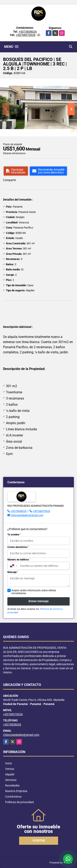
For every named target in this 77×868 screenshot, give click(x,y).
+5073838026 (28, 32)
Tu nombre (14, 535)
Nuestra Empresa (16, 791)
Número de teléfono (19, 560)
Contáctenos (13, 797)
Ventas (10, 769)
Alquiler (10, 774)
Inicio (9, 763)
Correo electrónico (18, 547)
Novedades (12, 785)
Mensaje (13, 572)
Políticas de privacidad (19, 802)
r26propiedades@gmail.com (27, 515)
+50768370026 (26, 35)
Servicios (11, 780)
